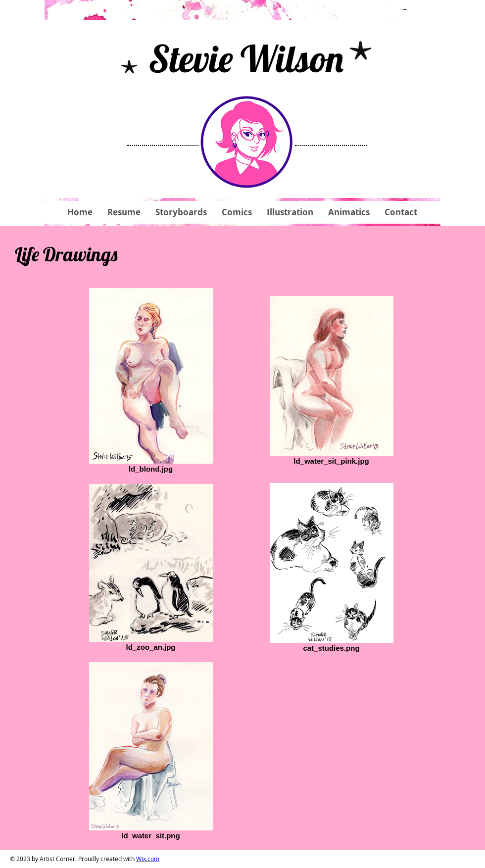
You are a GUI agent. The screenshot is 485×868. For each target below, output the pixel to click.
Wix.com (148, 859)
